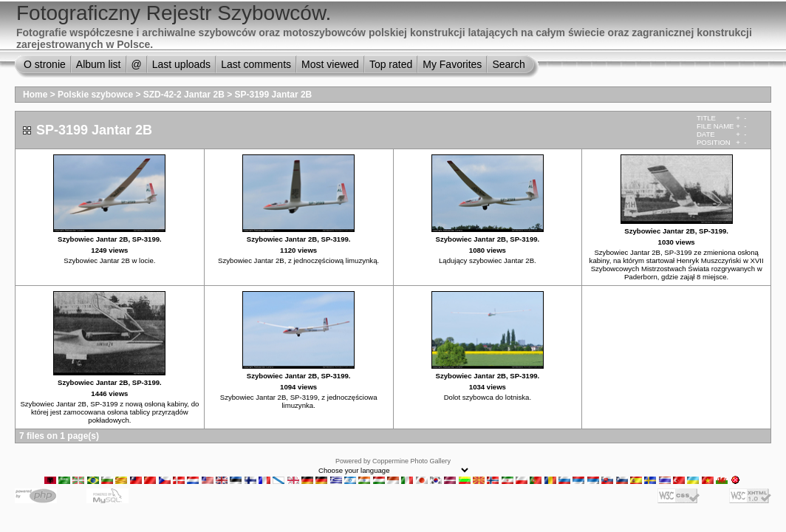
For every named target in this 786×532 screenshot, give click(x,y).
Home (35, 95)
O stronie (45, 64)
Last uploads (181, 64)
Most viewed (330, 64)
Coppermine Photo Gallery (411, 461)
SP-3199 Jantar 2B (274, 95)
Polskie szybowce (95, 95)
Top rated (391, 64)
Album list (99, 64)
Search (508, 64)
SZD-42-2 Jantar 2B (184, 95)
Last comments (256, 64)
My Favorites (452, 64)
